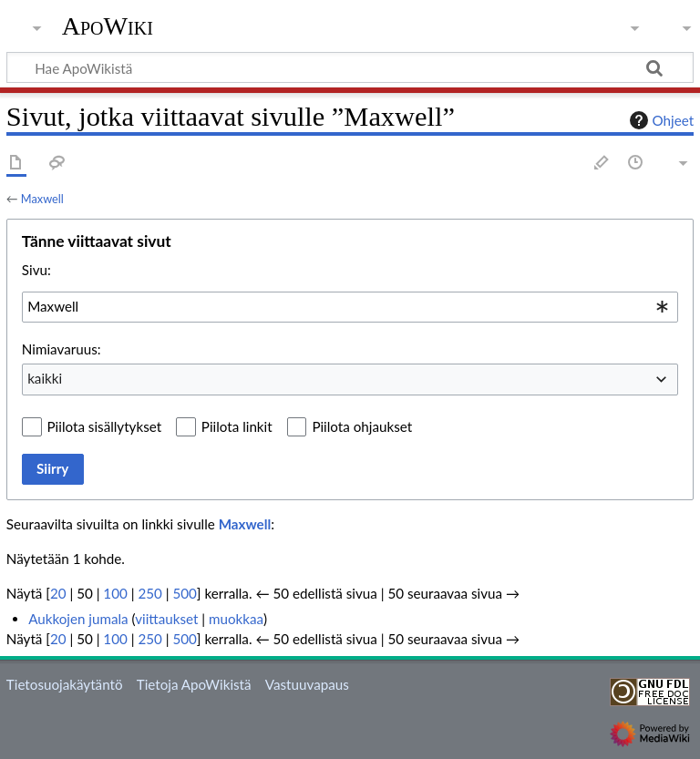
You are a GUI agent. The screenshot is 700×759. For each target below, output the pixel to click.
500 (184, 593)
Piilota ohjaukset (362, 426)
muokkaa (236, 619)
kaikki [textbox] (45, 378)
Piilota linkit (237, 426)
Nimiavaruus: (62, 349)
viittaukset (166, 619)
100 (115, 593)
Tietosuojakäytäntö (65, 684)
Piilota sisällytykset (105, 426)
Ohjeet (660, 120)
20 (58, 593)
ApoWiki (108, 26)
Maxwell (42, 199)
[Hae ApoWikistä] (350, 67)
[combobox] (350, 307)
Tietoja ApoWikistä (194, 684)
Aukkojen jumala (78, 619)
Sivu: (36, 270)
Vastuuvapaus (307, 684)
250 (149, 593)
